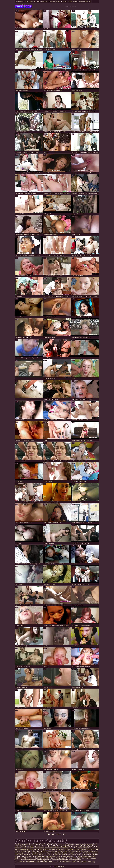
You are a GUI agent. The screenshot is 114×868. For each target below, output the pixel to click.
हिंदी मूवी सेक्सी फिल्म (40, 853)
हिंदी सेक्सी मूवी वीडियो (64, 846)
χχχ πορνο (90, 851)
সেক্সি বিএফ (78, 851)
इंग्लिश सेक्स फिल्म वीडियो (46, 856)
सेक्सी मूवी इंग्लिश (34, 858)
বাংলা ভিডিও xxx (56, 851)
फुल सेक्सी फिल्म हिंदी (51, 848)
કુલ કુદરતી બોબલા (83, 1)
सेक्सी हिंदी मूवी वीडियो (56, 855)
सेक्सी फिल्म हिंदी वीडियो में (30, 860)
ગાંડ (90, 1)
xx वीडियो (53, 860)
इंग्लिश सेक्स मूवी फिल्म (85, 858)
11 (60, 834)
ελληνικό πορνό (86, 855)
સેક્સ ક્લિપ (18, 844)
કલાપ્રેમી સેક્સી (19, 1)
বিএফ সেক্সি (22, 862)
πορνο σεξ (23, 856)
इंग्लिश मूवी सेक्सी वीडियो (30, 850)
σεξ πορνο (37, 862)
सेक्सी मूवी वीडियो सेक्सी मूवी (39, 844)
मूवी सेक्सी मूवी (28, 851)
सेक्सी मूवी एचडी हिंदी (84, 853)
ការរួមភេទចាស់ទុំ (67, 862)
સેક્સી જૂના (52, 1)
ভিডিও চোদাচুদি (60, 844)
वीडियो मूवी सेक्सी (84, 848)
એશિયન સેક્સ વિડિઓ (42, 1)
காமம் (50, 851)
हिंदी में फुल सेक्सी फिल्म (68, 851)
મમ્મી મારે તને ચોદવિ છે (62, 1)
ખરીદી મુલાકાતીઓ (60, 866)
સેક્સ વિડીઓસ (25, 848)
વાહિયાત (75, 1)
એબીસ (70, 1)
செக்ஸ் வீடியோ (67, 856)
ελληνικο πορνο (94, 848)
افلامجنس (17, 862)
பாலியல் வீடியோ (74, 848)
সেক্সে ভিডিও (84, 851)
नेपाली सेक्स (34, 848)
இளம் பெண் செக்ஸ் (78, 844)
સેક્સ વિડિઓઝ (57, 858)
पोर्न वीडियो (53, 846)
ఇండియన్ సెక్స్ (26, 844)
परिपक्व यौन (75, 846)
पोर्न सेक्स (41, 848)
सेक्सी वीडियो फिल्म (62, 860)
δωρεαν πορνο (77, 855)
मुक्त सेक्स (46, 860)
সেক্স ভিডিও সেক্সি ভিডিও (34, 846)
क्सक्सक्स (21, 851)
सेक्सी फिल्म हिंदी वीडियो (35, 855)
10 (59, 834)
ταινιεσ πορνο (42, 850)
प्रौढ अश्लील (58, 856)
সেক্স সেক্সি (40, 860)
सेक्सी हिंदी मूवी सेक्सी (85, 846)
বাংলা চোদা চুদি (18, 850)
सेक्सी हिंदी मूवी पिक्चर (80, 850)
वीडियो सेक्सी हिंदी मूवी (54, 850)
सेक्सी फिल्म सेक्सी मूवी (85, 856)
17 (64, 834)
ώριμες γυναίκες (32, 856)
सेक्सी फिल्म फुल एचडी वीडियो (68, 853)
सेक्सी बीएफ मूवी (64, 848)
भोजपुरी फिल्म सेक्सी (74, 860)
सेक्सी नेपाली (52, 844)
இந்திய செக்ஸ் (89, 844)
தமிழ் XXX (83, 862)
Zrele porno (30, 862)
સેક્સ (23, 4)
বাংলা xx (25, 855)
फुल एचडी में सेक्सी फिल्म (69, 858)
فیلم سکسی (56, 862)
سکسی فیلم (75, 856)
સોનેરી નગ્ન (32, 1)
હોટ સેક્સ (46, 855)
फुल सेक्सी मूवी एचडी (67, 850)
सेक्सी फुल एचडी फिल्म (26, 853)
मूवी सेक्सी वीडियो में (46, 858)
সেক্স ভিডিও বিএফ (68, 844)
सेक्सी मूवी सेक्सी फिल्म (41, 851)
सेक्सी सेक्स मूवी (44, 846)
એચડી (26, 1)
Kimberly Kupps (47, 862)
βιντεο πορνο (67, 855)
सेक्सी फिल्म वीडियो (53, 853)
